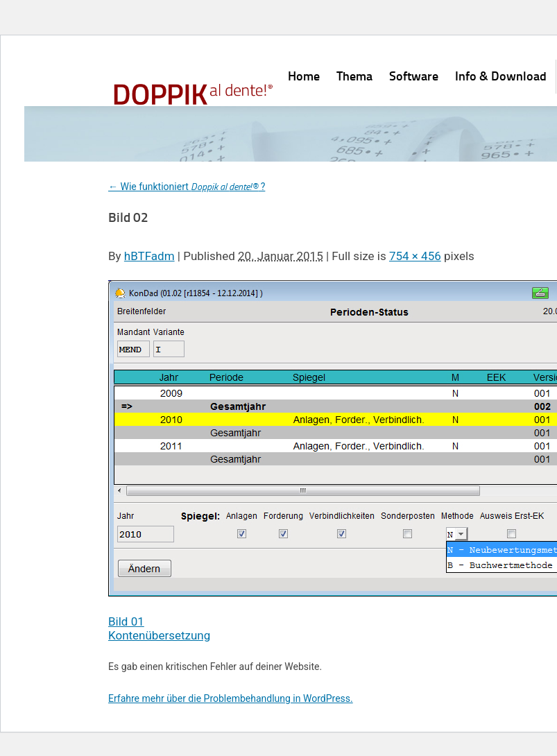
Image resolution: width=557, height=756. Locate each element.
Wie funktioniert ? (187, 187)
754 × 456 (415, 256)
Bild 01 (126, 621)
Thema (354, 76)
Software (414, 76)
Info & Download (501, 76)
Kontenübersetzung (159, 635)
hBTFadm (149, 256)
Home (304, 76)
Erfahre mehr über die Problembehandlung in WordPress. (231, 698)
